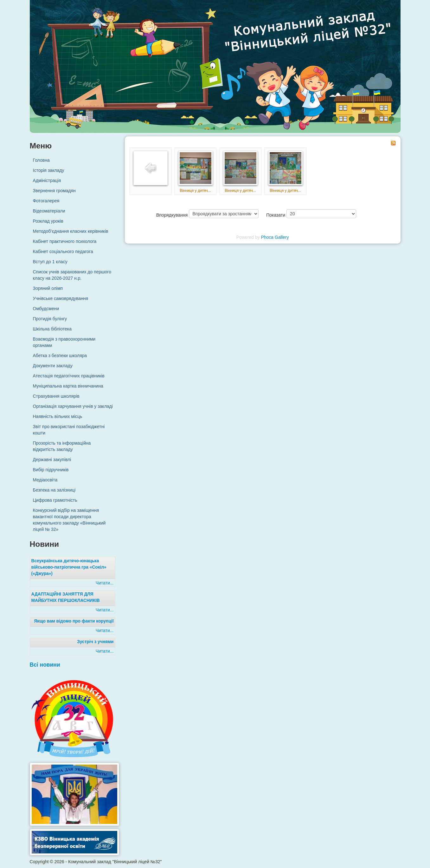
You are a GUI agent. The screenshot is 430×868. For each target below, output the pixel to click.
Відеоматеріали (49, 211)
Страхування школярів (56, 396)
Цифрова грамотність (55, 500)
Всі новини (45, 665)
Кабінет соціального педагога (63, 251)
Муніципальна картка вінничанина (68, 386)
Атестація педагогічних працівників (69, 376)
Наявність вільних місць (58, 416)
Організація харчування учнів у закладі (73, 406)
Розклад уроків (48, 221)
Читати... (105, 583)
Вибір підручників (51, 470)
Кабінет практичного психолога (65, 241)
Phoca (267, 237)
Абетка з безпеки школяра (60, 356)
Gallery (282, 237)
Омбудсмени (46, 309)
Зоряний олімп (48, 288)
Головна (41, 160)
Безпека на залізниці (54, 490)
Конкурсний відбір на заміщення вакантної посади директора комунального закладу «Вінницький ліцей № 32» (69, 520)
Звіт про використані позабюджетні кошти (69, 430)
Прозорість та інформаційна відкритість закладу (62, 446)
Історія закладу (49, 170)
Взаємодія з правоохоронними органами (64, 342)
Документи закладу (53, 366)
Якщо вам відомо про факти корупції (74, 621)
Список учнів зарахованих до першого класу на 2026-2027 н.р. (72, 275)
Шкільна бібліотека (52, 329)
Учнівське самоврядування (61, 298)
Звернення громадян (54, 191)
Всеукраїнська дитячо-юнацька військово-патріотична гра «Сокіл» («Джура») (69, 567)
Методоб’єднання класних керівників (71, 231)
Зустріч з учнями (95, 642)
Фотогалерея (46, 201)
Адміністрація (47, 180)
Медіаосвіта (45, 480)
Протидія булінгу (50, 319)
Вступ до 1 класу (50, 262)
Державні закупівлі (52, 460)
